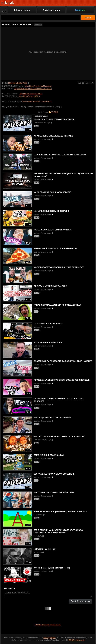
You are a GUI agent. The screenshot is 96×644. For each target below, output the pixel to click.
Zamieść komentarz (80, 601)
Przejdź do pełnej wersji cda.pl (48, 625)
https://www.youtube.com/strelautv (37, 101)
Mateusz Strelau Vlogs (18, 83)
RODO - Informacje (77, 640)
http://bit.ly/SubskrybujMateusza (38, 86)
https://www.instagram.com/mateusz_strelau (33, 89)
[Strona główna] (8, 3)
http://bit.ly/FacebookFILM (29, 96)
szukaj (88, 18)
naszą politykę (50, 638)
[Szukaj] (40, 18)
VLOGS (55, 112)
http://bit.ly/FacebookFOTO (31, 94)
